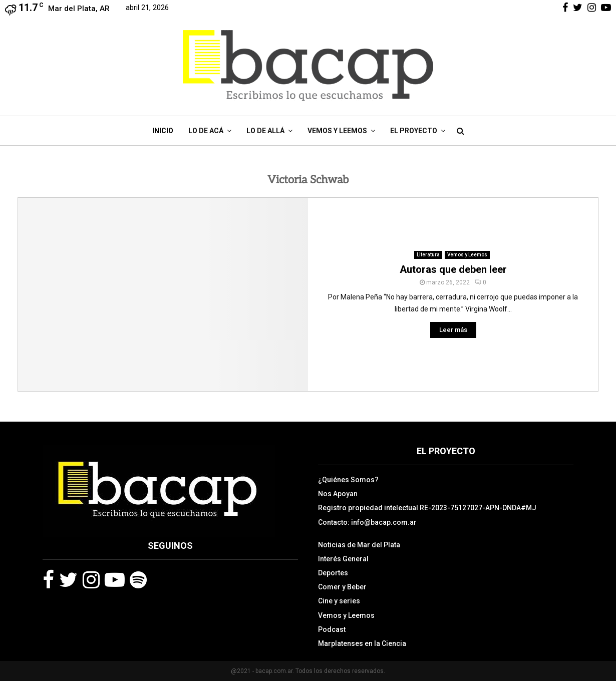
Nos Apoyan (338, 494)
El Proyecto (414, 131)
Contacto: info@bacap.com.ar (367, 522)
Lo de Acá (206, 131)
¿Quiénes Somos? (348, 480)
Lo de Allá (265, 131)
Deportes (333, 573)
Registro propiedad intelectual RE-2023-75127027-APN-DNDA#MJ (427, 508)
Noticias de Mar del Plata (359, 545)
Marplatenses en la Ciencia (362, 643)
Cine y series (339, 601)
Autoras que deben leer (453, 269)
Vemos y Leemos (337, 131)
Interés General (343, 559)
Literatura (428, 255)
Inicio (163, 131)
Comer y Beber (342, 587)
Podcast (332, 629)
